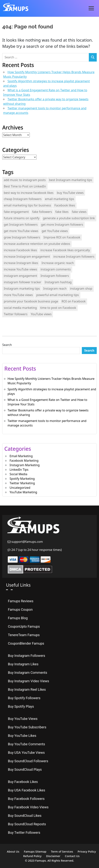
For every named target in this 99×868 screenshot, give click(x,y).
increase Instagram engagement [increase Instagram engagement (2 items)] (27, 257)
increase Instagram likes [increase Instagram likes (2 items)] (21, 263)
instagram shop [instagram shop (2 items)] (81, 289)
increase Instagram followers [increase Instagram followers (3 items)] (74, 257)
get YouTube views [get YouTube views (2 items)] (55, 231)
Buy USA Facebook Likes (26, 790)
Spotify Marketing (22, 479)
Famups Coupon (20, 610)
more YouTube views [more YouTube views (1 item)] (18, 295)
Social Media (18, 474)
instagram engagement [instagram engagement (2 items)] (20, 276)
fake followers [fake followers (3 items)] (42, 212)
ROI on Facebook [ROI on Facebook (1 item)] (74, 301)
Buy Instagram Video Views (28, 681)
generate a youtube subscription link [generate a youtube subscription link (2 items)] (69, 218)
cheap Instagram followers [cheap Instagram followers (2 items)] (23, 199)
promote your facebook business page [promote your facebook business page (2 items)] (31, 301)
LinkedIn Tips (19, 470)
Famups (41, 860)
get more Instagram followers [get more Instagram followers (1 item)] (62, 225)
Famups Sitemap (35, 851)
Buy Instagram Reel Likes (27, 689)
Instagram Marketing (25, 465)
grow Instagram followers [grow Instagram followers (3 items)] (22, 237)
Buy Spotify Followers (24, 698)
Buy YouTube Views (23, 719)
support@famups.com (27, 542)
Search (7, 345)
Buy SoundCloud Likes (25, 816)
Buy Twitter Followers (24, 833)
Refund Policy (32, 856)
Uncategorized (20, 488)
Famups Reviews (21, 601)
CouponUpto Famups (24, 626)
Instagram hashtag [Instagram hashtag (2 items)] (58, 282)
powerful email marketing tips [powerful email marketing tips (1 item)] (58, 295)
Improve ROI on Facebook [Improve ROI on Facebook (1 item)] (62, 237)
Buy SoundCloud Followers (28, 761)
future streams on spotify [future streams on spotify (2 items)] (22, 218)
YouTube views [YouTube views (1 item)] (41, 314)
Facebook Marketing (24, 461)
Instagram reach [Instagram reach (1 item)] (55, 289)
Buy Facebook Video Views (28, 807)
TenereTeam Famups (24, 635)
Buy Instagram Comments (28, 673)
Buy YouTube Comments (26, 744)
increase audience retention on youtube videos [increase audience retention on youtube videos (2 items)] (37, 244)
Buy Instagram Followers (26, 656)
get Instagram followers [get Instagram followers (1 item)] (21, 225)
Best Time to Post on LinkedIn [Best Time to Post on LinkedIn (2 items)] (25, 186)
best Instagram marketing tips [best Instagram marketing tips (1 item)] (71, 180)
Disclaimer (53, 856)
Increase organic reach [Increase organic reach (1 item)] (58, 263)
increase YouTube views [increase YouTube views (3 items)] (20, 269)
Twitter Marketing (22, 483)
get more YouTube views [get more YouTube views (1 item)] (21, 231)
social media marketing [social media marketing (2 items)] (20, 308)
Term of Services (62, 851)
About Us (13, 851)
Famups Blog (18, 618)
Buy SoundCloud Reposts (27, 824)
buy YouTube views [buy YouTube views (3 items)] (70, 193)
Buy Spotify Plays (21, 706)
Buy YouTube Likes (22, 736)
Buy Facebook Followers (26, 799)
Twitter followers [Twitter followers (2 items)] (16, 314)
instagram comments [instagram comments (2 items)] (56, 269)
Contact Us (72, 856)
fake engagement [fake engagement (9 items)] (16, 212)
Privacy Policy (87, 851)
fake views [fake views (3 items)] (79, 212)
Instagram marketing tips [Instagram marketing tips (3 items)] (22, 289)
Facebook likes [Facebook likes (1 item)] (65, 205)
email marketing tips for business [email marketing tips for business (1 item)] (27, 205)
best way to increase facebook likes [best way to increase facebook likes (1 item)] (29, 193)
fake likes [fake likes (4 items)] (62, 212)
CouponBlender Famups (26, 643)
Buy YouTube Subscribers (27, 727)
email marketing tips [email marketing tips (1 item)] (59, 199)
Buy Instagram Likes (23, 664)
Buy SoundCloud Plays (25, 769)
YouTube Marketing (23, 492)
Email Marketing (21, 456)
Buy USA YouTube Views (26, 753)
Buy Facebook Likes (23, 782)
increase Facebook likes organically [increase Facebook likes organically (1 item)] (65, 250)
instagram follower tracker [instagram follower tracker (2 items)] (23, 282)
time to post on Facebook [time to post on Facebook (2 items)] (58, 308)
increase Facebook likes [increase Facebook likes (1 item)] (20, 250)
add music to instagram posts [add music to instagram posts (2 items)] (25, 180)
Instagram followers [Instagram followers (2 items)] (55, 276)
